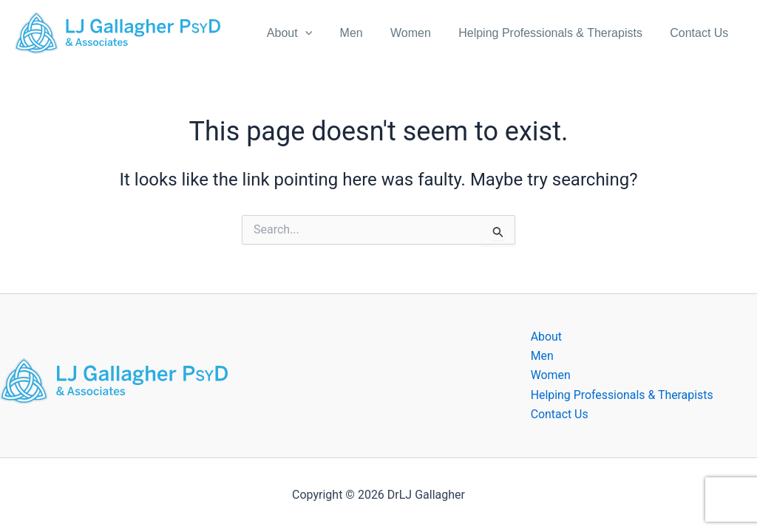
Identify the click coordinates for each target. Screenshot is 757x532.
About (307, 33)
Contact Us (701, 33)
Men (365, 33)
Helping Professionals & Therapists (556, 33)
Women (420, 33)
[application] (323, 33)
